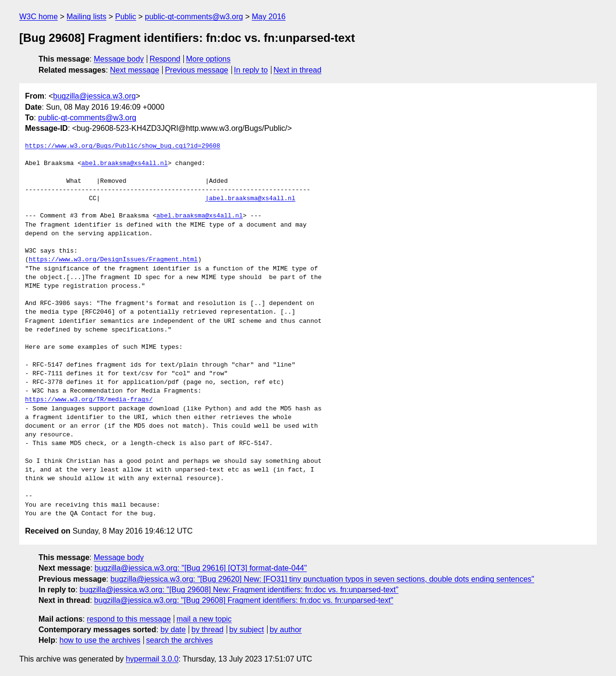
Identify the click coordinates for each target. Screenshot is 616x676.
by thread (208, 630)
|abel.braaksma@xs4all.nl (250, 199)
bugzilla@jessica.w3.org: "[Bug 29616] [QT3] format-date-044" (201, 568)
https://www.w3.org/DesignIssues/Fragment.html (113, 260)
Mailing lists (86, 17)
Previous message (197, 70)
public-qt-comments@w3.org (194, 17)
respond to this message (128, 619)
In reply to (251, 70)
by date (173, 630)
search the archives (180, 640)
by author (286, 630)
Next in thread (297, 70)
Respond (165, 59)
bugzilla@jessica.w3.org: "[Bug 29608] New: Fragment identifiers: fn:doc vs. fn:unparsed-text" (239, 590)
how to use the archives (100, 640)
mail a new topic (204, 619)
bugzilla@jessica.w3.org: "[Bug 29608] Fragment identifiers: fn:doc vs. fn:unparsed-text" (244, 600)
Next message (135, 70)
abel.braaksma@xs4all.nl (124, 164)
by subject (246, 630)
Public (126, 17)
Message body (119, 59)
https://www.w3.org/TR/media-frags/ (89, 400)
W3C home (38, 17)
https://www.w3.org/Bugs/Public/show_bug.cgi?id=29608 (123, 146)
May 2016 (269, 17)
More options (209, 59)
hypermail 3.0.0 (152, 659)
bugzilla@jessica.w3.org (94, 96)
